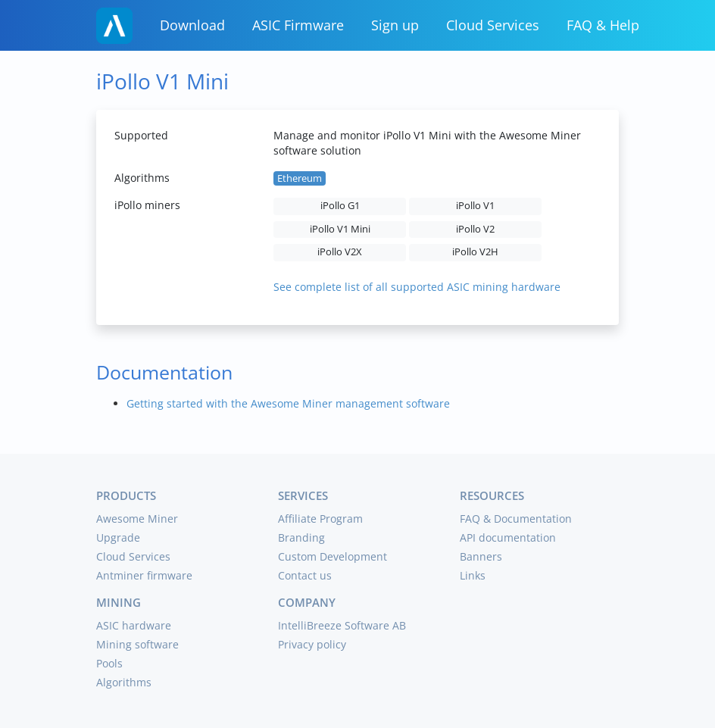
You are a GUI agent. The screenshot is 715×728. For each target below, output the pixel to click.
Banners (481, 556)
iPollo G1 (340, 206)
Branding (301, 537)
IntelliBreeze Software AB (342, 625)
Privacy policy (312, 644)
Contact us (305, 575)
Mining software (137, 644)
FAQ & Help (603, 25)
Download (192, 25)
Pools (109, 663)
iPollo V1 (475, 206)
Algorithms (124, 682)
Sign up (395, 25)
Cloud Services (493, 25)
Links (473, 575)
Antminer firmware (144, 575)
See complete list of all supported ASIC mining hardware (417, 287)
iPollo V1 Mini (340, 229)
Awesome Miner (137, 519)
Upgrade (118, 537)
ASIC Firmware (298, 25)
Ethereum (300, 178)
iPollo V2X (340, 252)
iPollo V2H (475, 252)
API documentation (508, 537)
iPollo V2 (475, 229)
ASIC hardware (134, 625)
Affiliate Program (320, 519)
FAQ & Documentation (516, 519)
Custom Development (333, 556)
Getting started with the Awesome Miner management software (288, 403)
